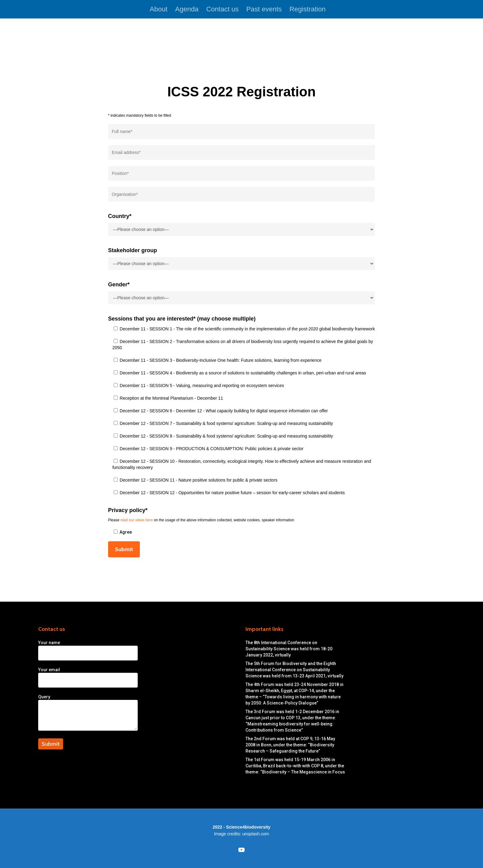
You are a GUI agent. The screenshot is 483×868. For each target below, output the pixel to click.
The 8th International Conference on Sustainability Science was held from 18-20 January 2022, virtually (289, 649)
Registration (308, 9)
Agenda (187, 9)
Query (138, 713)
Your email (138, 677)
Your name (138, 650)
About (159, 9)
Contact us (222, 9)
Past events (264, 9)
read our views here (137, 520)
